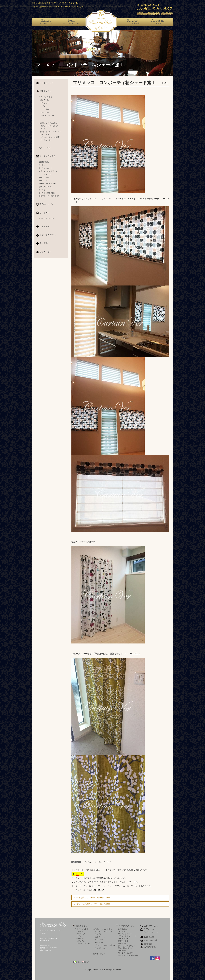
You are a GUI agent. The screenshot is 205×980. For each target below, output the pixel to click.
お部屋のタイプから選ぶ (48, 123)
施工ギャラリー (46, 21)
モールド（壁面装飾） (47, 193)
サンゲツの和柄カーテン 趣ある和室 (93, 904)
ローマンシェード (45, 168)
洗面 (42, 132)
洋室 (47, 135)
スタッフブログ (47, 83)
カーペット (43, 190)
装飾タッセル (44, 177)
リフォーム (45, 213)
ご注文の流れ (44, 162)
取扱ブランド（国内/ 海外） (49, 196)
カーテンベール (100, 970)
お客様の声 (45, 227)
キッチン (44, 129)
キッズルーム (45, 140)
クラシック (45, 103)
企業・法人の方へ (48, 235)
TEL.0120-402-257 (96, 890)
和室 (42, 135)
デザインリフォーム (46, 218)
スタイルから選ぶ (45, 97)
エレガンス (45, 100)
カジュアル (87, 862)
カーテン (42, 165)
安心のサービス (47, 204)
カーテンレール (45, 174)
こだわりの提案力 (132, 21)
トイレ (48, 132)
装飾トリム (43, 180)
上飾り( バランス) (47, 115)
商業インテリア (45, 148)
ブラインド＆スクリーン (48, 171)
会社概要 (158, 21)
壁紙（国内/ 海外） (46, 187)
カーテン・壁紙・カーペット (71, 23)
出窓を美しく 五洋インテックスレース (94, 897)
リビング (107, 862)
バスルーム (57, 132)
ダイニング (53, 126)
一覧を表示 (164, 83)
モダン (43, 106)
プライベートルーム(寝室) (50, 137)
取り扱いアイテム (48, 156)
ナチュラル (97, 862)
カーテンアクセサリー (47, 184)
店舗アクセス (46, 252)
